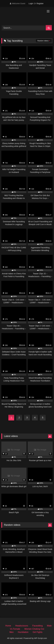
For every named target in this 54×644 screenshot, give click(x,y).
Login (31, 3)
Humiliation (23, 632)
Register (40, 3)
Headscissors (22, 626)
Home (8, 626)
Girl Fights (38, 632)
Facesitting (38, 626)
